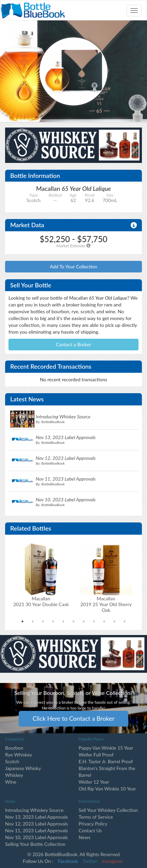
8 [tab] (94, 621)
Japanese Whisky (23, 768)
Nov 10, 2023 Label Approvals (37, 837)
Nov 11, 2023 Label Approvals (37, 830)
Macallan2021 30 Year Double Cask (41, 601)
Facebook (68, 861)
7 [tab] (84, 621)
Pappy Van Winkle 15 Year (106, 748)
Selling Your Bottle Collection (35, 844)
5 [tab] (63, 621)
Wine (11, 782)
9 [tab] (104, 621)
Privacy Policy (93, 824)
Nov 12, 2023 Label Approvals (37, 824)
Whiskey (14, 775)
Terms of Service (96, 817)
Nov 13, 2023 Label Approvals (37, 817)
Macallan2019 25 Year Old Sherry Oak (106, 604)
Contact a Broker (73, 344)
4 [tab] (53, 621)
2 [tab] (33, 621)
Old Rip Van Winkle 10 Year (107, 789)
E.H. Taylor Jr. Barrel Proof (106, 761)
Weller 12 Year (94, 782)
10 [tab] (114, 621)
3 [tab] (43, 621)
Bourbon (14, 748)
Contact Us (90, 830)
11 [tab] (125, 621)
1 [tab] (22, 621)
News (85, 837)
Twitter (90, 861)
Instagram (112, 861)
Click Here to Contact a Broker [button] (74, 718)
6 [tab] (73, 621)
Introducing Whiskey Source (34, 810)
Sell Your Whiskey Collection (108, 810)
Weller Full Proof (96, 755)
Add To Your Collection (73, 266)
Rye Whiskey (19, 755)
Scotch (12, 761)
